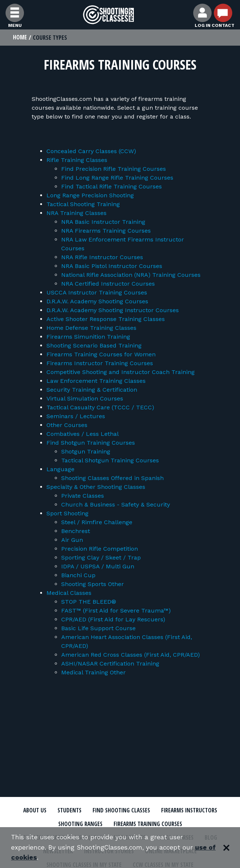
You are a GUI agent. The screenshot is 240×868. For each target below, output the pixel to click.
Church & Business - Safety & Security (116, 505)
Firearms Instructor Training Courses (100, 364)
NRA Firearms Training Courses (106, 231)
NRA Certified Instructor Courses (108, 284)
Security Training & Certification (92, 390)
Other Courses (67, 425)
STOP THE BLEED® (89, 602)
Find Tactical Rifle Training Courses (112, 187)
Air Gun (72, 540)
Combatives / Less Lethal (83, 434)
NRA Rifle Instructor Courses (102, 257)
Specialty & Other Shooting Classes (96, 487)
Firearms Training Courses (148, 825)
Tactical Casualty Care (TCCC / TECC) (100, 408)
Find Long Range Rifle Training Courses (117, 178)
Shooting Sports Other (93, 584)
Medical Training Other (93, 673)
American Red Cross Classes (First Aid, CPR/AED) (131, 655)
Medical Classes (69, 593)
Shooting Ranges (79, 825)
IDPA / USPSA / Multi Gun (98, 567)
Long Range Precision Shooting (90, 196)
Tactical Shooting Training (83, 204)
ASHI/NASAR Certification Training (110, 664)
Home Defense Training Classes (91, 328)
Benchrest (76, 531)
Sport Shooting (67, 514)
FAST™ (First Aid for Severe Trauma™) (116, 611)
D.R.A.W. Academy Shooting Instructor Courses (113, 310)
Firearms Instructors (191, 811)
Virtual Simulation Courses (85, 399)
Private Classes (83, 496)
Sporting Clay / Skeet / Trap (101, 558)
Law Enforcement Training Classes (96, 381)
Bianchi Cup (78, 576)
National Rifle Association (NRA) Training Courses (131, 275)
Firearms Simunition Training (88, 337)
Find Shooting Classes (121, 811)
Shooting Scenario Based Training (94, 346)
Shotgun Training (86, 452)
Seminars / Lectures (76, 417)
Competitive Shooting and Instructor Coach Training (121, 372)
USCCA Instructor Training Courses (97, 293)
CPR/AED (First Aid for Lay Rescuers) (113, 620)
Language (60, 470)
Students (67, 811)
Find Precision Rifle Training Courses (114, 169)
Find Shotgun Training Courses (91, 443)
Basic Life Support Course (98, 629)
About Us (32, 811)
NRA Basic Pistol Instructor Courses (112, 266)
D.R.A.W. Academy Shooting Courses (97, 302)
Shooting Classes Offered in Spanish (112, 478)
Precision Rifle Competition (100, 549)
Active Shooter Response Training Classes (106, 319)
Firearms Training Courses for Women (101, 355)
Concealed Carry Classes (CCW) (91, 151)
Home (20, 38)
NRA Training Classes (76, 213)
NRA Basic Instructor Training (103, 222)
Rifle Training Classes (77, 160)
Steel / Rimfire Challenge (97, 523)
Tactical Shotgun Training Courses (110, 461)
